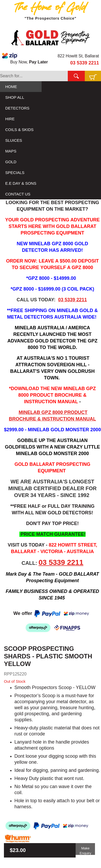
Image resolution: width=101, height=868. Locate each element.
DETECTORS (17, 108)
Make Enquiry (85, 851)
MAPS (11, 151)
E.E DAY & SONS (21, 183)
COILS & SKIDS (19, 130)
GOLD (11, 162)
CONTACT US (18, 194)
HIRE (10, 119)
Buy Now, (25, 58)
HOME (11, 87)
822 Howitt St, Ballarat (78, 56)
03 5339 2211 (85, 63)
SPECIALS (15, 173)
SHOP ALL (15, 97)
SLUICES (14, 140)
